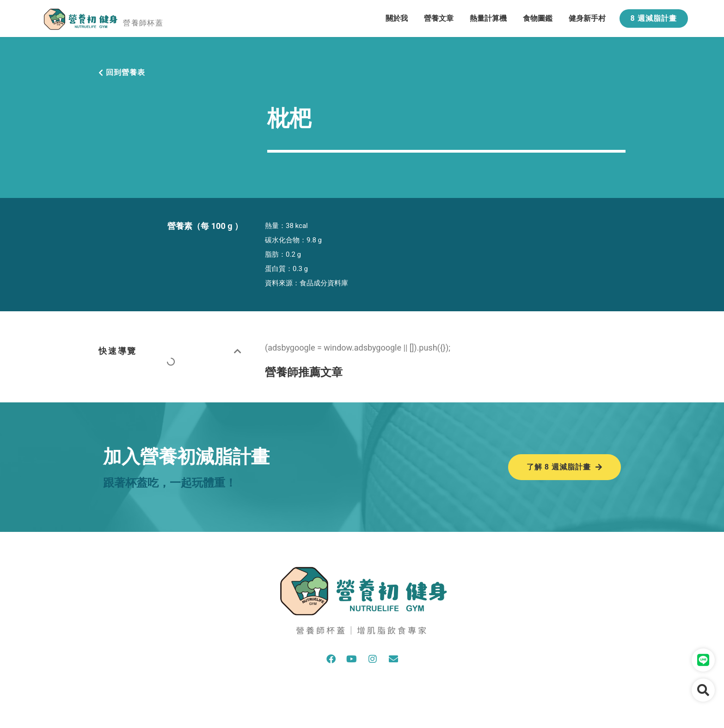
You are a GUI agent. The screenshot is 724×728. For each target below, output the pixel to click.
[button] (238, 351)
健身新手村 (587, 18)
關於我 (397, 18)
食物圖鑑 (538, 18)
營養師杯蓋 (143, 23)
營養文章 (439, 18)
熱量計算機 (488, 18)
